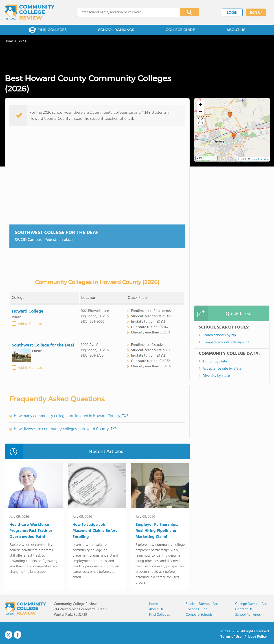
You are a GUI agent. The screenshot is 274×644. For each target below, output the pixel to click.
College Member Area (252, 604)
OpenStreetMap (260, 159)
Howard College (28, 311)
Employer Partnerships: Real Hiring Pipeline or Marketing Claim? (157, 531)
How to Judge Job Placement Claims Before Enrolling (95, 531)
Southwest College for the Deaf (57, 233)
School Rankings (248, 615)
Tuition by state (215, 362)
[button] (230, 115)
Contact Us (244, 609)
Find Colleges (159, 615)
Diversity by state (216, 376)
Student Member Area (203, 604)
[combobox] (126, 12)
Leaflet (242, 159)
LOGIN (232, 13)
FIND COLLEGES (48, 30)
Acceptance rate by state (222, 369)
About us (156, 609)
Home (153, 604)
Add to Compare (30, 324)
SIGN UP (256, 13)
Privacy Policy (256, 637)
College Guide (196, 609)
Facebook (18, 635)
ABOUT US (236, 30)
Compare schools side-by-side (226, 342)
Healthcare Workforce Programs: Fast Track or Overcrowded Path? (31, 531)
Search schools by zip (219, 335)
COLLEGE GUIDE (180, 30)
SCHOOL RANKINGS (116, 30)
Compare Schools (199, 615)
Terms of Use (231, 637)
